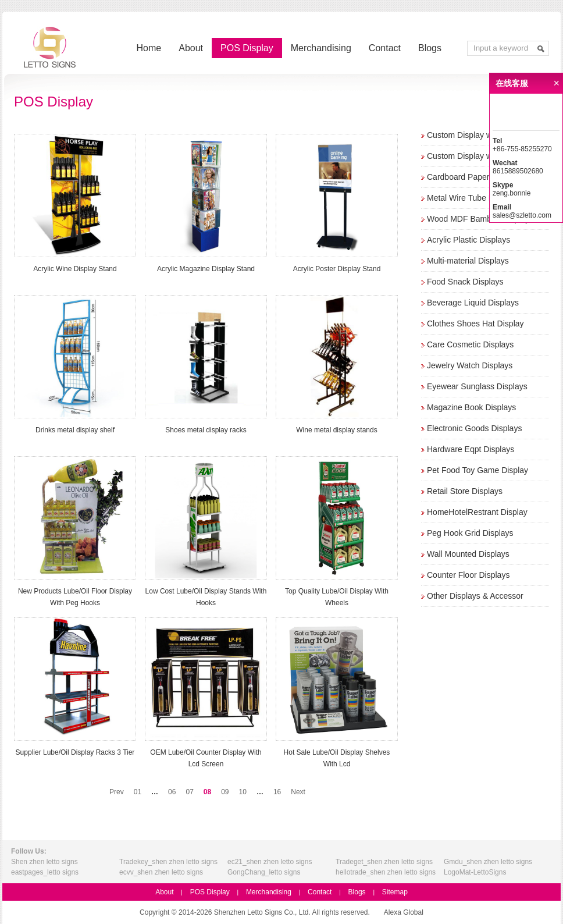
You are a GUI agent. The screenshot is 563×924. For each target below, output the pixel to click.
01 (138, 792)
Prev (117, 792)
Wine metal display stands (336, 430)
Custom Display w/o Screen (477, 156)
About (191, 48)
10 (243, 792)
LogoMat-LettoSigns (475, 872)
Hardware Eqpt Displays (471, 449)
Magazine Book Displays (471, 407)
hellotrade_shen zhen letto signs (386, 872)
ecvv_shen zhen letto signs (161, 872)
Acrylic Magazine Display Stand (206, 269)
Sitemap (395, 892)
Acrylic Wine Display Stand (75, 269)
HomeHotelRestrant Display (477, 512)
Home (149, 48)
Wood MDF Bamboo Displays (480, 219)
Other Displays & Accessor (475, 596)
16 (277, 792)
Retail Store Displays (465, 491)
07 (189, 792)
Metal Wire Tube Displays (473, 198)
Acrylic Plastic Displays (468, 240)
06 (172, 792)
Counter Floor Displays (468, 575)
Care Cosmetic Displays (470, 344)
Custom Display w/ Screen (475, 135)
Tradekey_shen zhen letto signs (168, 862)
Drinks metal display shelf (75, 430)
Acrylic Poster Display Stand (337, 269)
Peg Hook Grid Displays (470, 533)
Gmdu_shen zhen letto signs (488, 862)
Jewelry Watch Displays (470, 365)
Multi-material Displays (468, 261)
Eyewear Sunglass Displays (477, 386)
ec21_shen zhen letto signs (270, 862)
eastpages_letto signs (45, 872)
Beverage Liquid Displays (473, 303)
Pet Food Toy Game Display (478, 470)
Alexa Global (404, 912)
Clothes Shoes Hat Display (475, 324)
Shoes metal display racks (206, 430)
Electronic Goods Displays (474, 428)
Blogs (430, 48)
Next (298, 792)
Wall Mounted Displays (468, 554)
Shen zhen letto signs (44, 862)
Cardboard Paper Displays (475, 177)
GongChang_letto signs (264, 872)
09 (225, 792)
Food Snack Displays (465, 282)
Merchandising (321, 48)
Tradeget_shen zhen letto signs (384, 862)
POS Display (247, 48)
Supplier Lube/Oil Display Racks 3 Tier (75, 752)
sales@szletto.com (522, 215)
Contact (385, 48)
